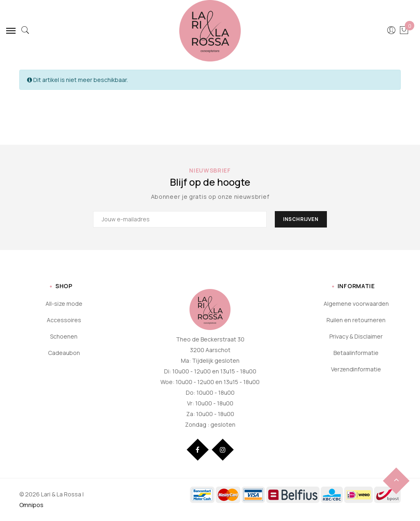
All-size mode (64, 304)
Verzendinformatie (356, 369)
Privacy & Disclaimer (356, 336)
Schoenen (64, 336)
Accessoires (64, 320)
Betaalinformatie (356, 353)
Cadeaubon (64, 353)
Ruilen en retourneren (356, 320)
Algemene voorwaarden (356, 304)
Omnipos (31, 505)
